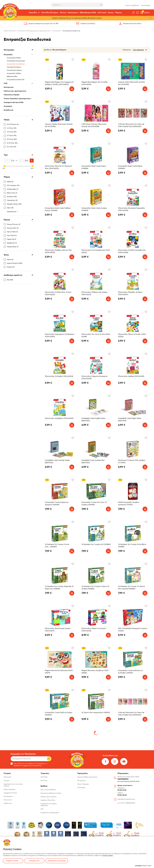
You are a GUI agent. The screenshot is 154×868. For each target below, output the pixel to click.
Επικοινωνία (8, 800)
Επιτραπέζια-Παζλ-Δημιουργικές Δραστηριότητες (34, 31)
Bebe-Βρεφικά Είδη (88, 13)
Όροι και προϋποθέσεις (48, 790)
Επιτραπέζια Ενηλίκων (14, 70)
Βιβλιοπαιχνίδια (12, 76)
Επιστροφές (81, 787)
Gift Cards (102, 13)
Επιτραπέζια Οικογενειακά (16, 61)
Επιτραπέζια (57, 31)
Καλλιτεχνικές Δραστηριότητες (15, 91)
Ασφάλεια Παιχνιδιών (48, 800)
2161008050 (123, 779)
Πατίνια (63, 13)
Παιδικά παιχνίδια (10, 31)
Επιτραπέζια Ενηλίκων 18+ (16, 80)
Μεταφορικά (82, 781)
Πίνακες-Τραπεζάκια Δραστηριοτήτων (17, 99)
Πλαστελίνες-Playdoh (12, 95)
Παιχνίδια (33, 13)
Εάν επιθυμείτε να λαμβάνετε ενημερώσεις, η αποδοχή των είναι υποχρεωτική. (29, 765)
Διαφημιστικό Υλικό (10, 793)
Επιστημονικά (9, 87)
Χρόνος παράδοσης (132, 5)
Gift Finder (44, 777)
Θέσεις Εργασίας (10, 789)
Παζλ (6, 83)
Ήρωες (111, 13)
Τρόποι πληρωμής (83, 784)
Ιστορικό (7, 781)
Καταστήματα (146, 5)
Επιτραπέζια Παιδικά (14, 58)
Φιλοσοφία (7, 777)
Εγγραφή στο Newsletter (23, 754)
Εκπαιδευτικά (8, 110)
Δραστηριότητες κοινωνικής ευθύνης (13, 785)
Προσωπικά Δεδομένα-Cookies (51, 793)
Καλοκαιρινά (73, 13)
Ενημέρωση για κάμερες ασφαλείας (49, 805)
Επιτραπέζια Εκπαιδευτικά (16, 64)
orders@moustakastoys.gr (126, 799)
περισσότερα (12, 212)
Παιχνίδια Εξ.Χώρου (50, 13)
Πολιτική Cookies (108, 855)
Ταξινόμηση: (127, 50)
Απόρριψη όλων (34, 861)
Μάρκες (119, 13)
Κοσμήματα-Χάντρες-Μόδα (14, 102)
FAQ (42, 809)
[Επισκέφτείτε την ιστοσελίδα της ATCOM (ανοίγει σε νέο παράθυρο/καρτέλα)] (143, 866)
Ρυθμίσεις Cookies (12, 861)
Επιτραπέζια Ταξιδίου (14, 73)
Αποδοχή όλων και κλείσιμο (57, 861)
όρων (26, 766)
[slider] (4, 166)
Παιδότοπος (8, 803)
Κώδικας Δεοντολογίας (48, 797)
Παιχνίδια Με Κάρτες (14, 67)
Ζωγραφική (8, 106)
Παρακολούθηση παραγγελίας (87, 777)
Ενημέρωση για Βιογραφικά (50, 813)
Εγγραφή (49, 759)
